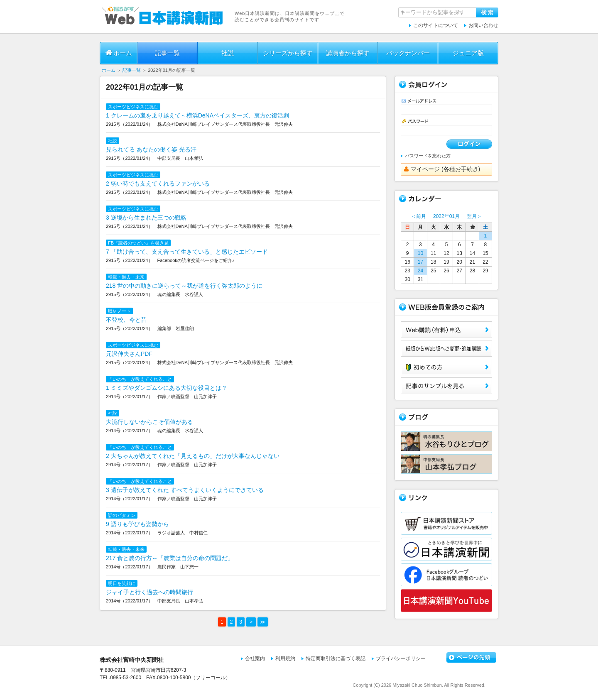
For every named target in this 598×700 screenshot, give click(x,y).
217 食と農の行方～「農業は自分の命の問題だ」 (170, 558)
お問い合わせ (483, 25)
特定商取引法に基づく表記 (336, 658)
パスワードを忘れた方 (428, 156)
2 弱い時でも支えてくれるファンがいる (158, 184)
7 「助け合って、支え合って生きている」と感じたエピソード (187, 252)
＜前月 (419, 216)
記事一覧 (167, 53)
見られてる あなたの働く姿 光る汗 (151, 149)
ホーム (119, 53)
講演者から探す (348, 53)
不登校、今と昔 (126, 320)
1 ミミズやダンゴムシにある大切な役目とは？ (167, 388)
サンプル (446, 386)
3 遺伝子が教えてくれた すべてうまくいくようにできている (185, 490)
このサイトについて (436, 25)
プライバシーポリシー (401, 658)
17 (420, 262)
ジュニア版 (468, 53)
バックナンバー (408, 53)
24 (420, 271)
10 (420, 253)
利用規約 (285, 658)
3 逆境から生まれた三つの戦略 (146, 218)
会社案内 (255, 658)
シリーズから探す (288, 53)
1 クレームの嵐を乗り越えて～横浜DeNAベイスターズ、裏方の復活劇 (197, 115)
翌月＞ (474, 216)
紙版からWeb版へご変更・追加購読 (446, 348)
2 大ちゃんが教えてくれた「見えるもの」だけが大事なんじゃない (193, 456)
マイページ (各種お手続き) (442, 169)
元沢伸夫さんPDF (129, 354)
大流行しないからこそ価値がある (149, 422)
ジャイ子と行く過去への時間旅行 (149, 592)
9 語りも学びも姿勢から (137, 524)
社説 (228, 53)
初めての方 (446, 367)
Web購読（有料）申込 (446, 330)
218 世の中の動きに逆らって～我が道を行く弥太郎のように (184, 286)
